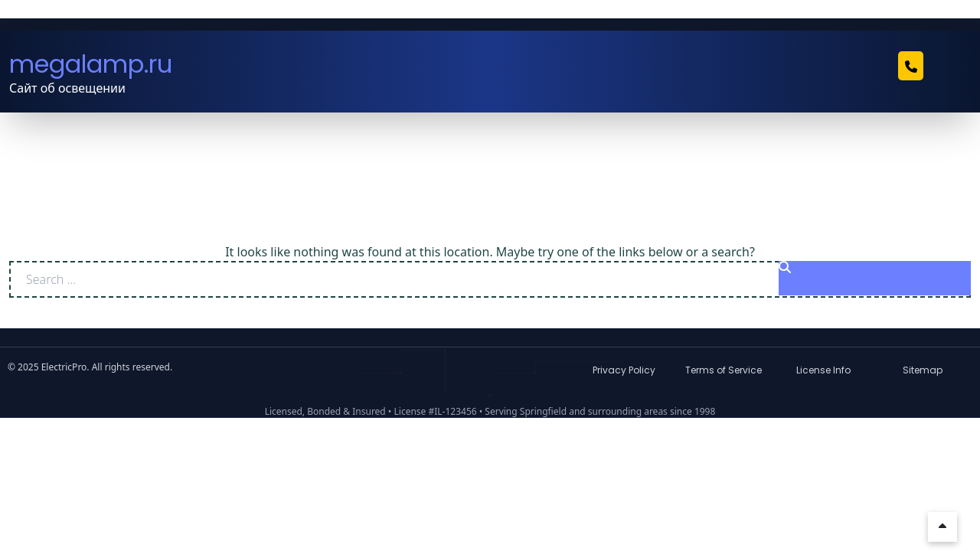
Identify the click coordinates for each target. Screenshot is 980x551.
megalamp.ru (91, 64)
